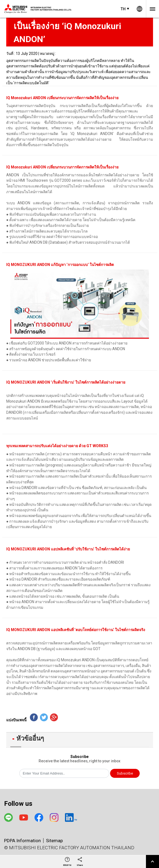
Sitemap (54, 841)
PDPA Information (22, 841)
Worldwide (139, 9)
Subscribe (125, 773)
